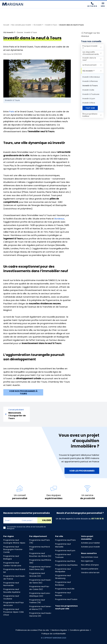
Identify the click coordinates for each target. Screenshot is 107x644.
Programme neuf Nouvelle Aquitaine (12, 591)
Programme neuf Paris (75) (39, 541)
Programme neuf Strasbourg (63, 577)
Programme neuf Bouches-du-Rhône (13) (40, 555)
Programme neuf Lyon (65, 550)
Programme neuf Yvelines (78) (37, 601)
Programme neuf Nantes (66, 565)
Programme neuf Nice (65, 561)
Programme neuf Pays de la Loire (14, 604)
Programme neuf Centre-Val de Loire (12, 564)
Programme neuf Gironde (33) (37, 575)
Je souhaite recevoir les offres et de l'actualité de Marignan (26, 528)
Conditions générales (79, 630)
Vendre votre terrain (90, 573)
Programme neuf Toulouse (63, 556)
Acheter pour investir (90, 547)
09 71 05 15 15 (97, 519)
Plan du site (44, 630)
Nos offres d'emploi (90, 565)
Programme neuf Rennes (63, 594)
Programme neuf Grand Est (14, 571)
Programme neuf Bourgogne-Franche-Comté (13, 550)
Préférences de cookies (26, 630)
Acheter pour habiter (91, 543)
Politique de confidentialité (54, 634)
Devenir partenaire (90, 569)
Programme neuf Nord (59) (39, 548)
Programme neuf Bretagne (11, 557)
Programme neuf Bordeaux (63, 584)
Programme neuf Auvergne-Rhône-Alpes (14, 541)
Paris (12, 111)
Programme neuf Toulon (66, 599)
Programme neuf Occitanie (11, 597)
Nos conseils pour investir (21, 25)
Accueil (6, 25)
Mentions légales (59, 630)
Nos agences (87, 561)
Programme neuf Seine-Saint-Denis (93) (40, 568)
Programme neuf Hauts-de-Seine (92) (40, 581)
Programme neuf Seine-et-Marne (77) (40, 608)
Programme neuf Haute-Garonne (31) (40, 615)
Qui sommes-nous (90, 557)
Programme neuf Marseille (63, 545)
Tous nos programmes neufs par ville (66, 607)
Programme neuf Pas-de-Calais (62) (39, 588)
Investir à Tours (51, 25)
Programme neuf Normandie (11, 584)
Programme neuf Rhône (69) (40, 561)
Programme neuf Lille (65, 589)
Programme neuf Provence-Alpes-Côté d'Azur (14, 612)
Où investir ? (38, 25)
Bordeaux (59, 219)
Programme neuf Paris (65, 540)
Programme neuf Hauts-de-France (14, 577)
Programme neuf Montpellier (63, 570)
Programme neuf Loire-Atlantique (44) (40, 595)
